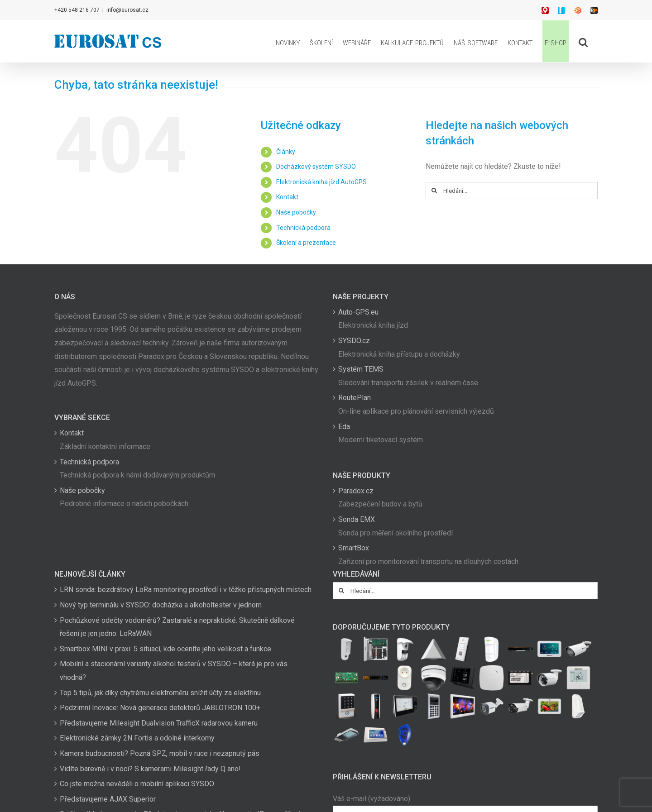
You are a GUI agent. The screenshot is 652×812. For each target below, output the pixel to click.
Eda (344, 427)
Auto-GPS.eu (358, 312)
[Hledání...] (512, 191)
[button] (583, 41)
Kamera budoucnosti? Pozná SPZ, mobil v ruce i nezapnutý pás (160, 753)
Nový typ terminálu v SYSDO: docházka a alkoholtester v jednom (161, 605)
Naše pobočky (296, 212)
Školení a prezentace (306, 243)
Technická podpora (303, 228)
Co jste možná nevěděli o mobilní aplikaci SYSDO (137, 784)
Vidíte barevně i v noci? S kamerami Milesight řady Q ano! (150, 769)
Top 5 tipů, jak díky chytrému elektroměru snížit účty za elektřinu (160, 693)
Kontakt (287, 197)
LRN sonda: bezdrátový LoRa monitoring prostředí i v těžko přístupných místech (186, 590)
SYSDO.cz (354, 341)
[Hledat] (434, 191)
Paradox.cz (356, 491)
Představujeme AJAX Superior (108, 799)
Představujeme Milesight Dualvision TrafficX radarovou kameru (159, 723)
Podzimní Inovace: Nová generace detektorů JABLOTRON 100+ (160, 708)
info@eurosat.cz (127, 10)
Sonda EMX (357, 519)
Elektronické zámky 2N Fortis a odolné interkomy (137, 738)
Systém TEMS (361, 369)
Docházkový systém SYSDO (316, 167)
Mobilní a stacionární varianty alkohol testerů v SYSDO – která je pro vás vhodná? (174, 671)
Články (286, 152)
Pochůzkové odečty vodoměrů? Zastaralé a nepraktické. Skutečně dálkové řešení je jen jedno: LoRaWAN (177, 627)
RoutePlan (355, 398)
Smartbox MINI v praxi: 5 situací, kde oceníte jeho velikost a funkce (165, 649)
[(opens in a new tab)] (433, 649)
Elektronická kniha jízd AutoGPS (321, 182)
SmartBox (354, 548)
